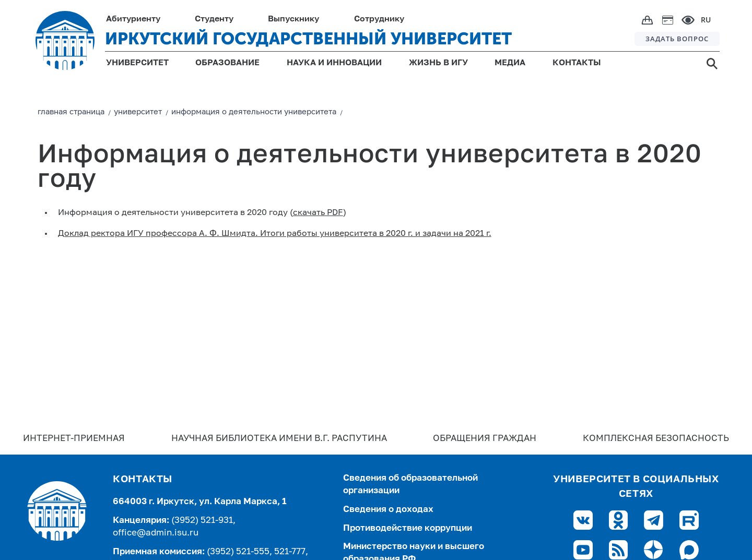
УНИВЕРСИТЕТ (137, 63)
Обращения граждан (485, 439)
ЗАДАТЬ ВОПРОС (677, 39)
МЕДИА (510, 63)
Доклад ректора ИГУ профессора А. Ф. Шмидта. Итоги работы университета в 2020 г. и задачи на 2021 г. (275, 234)
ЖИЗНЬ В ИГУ (438, 63)
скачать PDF (318, 213)
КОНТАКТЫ (577, 63)
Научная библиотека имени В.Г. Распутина (279, 439)
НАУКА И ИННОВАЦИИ (334, 63)
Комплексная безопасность (656, 439)
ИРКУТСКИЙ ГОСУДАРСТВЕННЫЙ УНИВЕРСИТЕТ (308, 39)
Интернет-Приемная (74, 439)
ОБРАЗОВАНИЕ (227, 63)
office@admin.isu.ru (156, 533)
